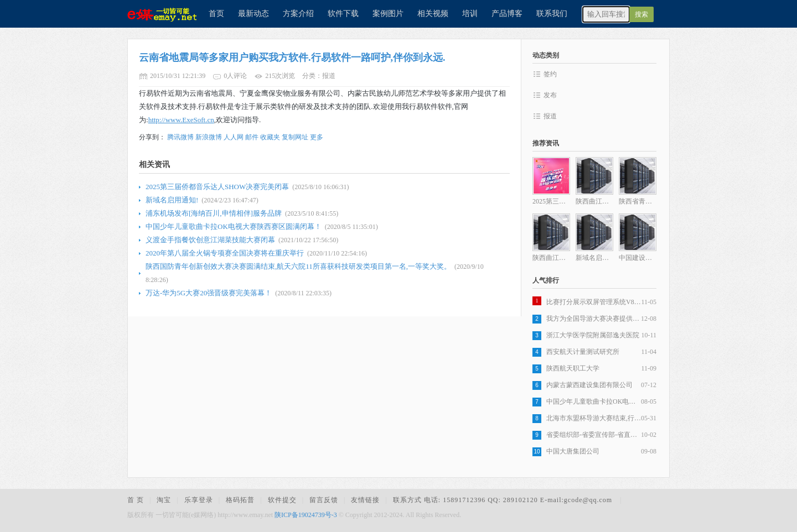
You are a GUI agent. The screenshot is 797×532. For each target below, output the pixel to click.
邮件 (252, 137)
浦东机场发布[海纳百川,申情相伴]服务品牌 (214, 213)
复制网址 (295, 137)
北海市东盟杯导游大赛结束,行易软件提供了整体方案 (594, 418)
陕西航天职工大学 (573, 368)
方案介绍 (298, 14)
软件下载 (343, 14)
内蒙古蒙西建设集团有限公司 (589, 385)
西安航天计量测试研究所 (583, 352)
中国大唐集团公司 (573, 451)
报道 (550, 116)
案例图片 (388, 14)
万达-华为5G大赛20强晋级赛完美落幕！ (209, 293)
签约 (550, 74)
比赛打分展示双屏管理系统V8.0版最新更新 (594, 302)
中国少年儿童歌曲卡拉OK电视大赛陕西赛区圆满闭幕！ (234, 226)
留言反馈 (324, 500)
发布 (550, 95)
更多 (317, 137)
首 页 (136, 500)
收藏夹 (270, 137)
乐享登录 (199, 500)
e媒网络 (158, 14)
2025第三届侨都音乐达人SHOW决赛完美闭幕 (217, 187)
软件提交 (282, 500)
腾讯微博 (180, 137)
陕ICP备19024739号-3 (306, 515)
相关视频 (433, 14)
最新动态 (253, 14)
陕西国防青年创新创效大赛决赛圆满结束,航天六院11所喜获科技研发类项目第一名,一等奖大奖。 (298, 266)
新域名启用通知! (172, 200)
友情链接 (365, 500)
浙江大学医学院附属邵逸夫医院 (593, 335)
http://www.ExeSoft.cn (181, 120)
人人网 (234, 137)
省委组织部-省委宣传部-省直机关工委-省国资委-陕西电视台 (594, 435)
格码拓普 (240, 500)
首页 (216, 14)
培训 (470, 14)
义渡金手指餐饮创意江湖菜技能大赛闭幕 (210, 240)
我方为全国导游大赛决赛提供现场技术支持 (594, 319)
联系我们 (552, 14)
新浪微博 (209, 137)
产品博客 (507, 14)
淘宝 (164, 500)
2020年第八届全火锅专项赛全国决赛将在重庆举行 (225, 253)
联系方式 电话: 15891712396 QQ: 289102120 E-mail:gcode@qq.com (504, 500)
